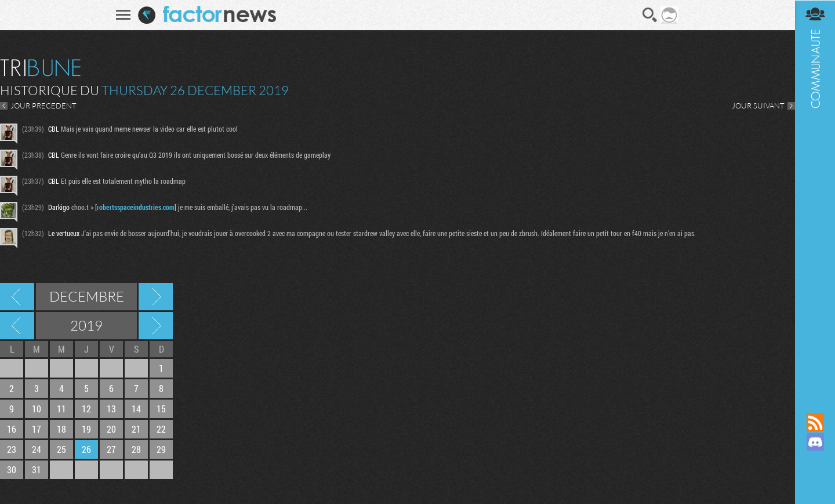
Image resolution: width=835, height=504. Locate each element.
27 (111, 449)
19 (86, 429)
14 (136, 409)
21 (136, 429)
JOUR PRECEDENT (43, 106)
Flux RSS (815, 422)
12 (86, 409)
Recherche (649, 15)
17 (37, 429)
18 (61, 429)
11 (61, 409)
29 (161, 449)
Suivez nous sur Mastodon (815, 462)
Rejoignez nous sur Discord (815, 442)
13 (111, 409)
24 (37, 449)
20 (111, 429)
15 (161, 409)
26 (86, 449)
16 (12, 429)
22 (161, 429)
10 (37, 409)
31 (37, 469)
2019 (86, 325)
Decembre (87, 296)
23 (12, 449)
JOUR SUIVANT (758, 106)
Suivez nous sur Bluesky (815, 481)
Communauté (815, 195)
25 (61, 449)
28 (136, 449)
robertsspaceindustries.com (136, 207)
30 (12, 469)
